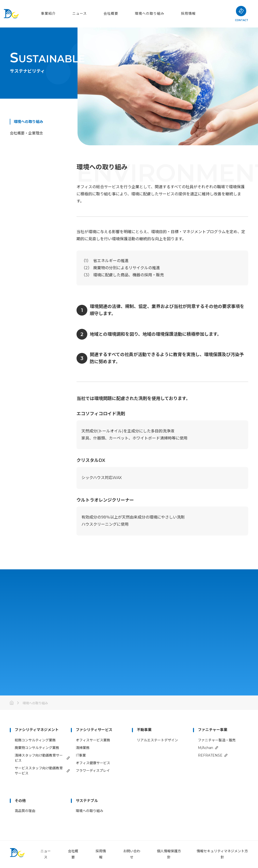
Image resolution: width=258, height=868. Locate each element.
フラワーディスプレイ (93, 771)
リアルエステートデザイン (157, 740)
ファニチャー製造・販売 (217, 740)
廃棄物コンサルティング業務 (37, 748)
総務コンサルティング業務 (35, 740)
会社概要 (111, 13)
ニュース (80, 13)
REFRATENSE (210, 755)
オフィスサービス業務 (93, 740)
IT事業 (81, 755)
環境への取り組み (150, 13)
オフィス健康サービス (93, 763)
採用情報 (188, 13)
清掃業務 (83, 748)
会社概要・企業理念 (26, 133)
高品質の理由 (25, 811)
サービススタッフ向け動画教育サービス (39, 771)
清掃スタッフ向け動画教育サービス (39, 758)
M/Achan (206, 748)
